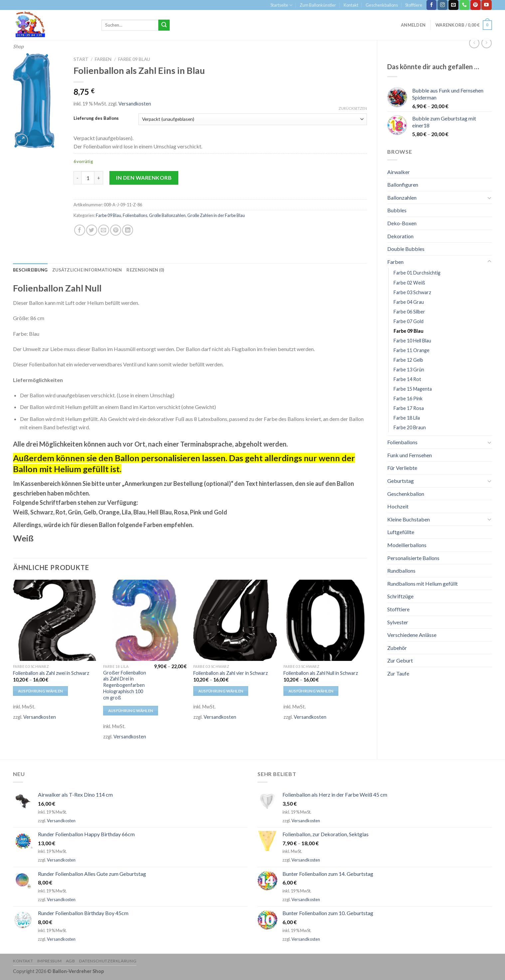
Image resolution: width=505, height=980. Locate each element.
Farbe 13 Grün (409, 370)
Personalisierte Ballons (413, 558)
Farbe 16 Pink (408, 398)
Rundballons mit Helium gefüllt (422, 584)
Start (81, 59)
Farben (395, 262)
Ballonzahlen (402, 197)
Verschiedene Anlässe (412, 635)
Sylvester (398, 622)
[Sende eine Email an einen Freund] (104, 230)
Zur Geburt (400, 660)
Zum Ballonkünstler (318, 5)
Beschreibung (30, 270)
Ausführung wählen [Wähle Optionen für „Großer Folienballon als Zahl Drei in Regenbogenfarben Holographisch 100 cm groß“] (131, 711)
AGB (71, 961)
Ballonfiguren (403, 185)
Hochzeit (398, 506)
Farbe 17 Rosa (409, 408)
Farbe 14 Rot (407, 379)
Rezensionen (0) (145, 270)
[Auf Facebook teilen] (80, 230)
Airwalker (399, 172)
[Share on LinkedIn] (128, 230)
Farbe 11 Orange (412, 350)
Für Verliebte (402, 468)
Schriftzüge (400, 596)
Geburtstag (401, 481)
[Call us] (464, 5)
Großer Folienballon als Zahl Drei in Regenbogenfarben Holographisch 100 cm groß (125, 685)
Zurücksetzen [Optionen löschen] (353, 108)
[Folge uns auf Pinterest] (475, 5)
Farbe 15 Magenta (413, 389)
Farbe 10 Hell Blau (412, 341)
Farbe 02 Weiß (409, 283)
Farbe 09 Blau (409, 331)
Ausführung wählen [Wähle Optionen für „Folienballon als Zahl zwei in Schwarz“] (41, 691)
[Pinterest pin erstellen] (116, 230)
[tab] (30, 270)
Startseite (281, 5)
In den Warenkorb (144, 178)
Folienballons (402, 442)
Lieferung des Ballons (96, 118)
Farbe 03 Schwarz (412, 292)
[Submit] (164, 25)
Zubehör (397, 648)
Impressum (50, 961)
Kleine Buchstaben (409, 519)
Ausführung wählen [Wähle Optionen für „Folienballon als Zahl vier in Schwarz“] (221, 691)
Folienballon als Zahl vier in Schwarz (231, 673)
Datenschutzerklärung (108, 961)
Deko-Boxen (402, 223)
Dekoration (400, 236)
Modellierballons (407, 545)
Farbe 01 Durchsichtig (417, 273)
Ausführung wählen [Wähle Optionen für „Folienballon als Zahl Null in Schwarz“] (311, 691)
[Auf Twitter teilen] (92, 230)
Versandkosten (135, 104)
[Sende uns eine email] (453, 5)
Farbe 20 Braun (410, 427)
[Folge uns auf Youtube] (486, 5)
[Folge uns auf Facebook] (431, 5)
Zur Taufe (398, 673)
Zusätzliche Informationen (87, 270)
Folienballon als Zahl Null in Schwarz (321, 673)
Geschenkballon (406, 494)
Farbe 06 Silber (409, 312)
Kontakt (351, 5)
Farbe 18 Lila (407, 418)
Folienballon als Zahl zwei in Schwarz (51, 673)
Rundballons (401, 571)
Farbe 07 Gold (409, 321)
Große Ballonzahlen (167, 215)
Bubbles (397, 210)
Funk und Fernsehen (410, 455)
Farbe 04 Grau (409, 302)
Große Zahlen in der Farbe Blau (216, 215)
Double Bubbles (406, 249)
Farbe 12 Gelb (408, 360)
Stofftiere (414, 5)
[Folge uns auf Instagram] (442, 5)
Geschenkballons (382, 5)
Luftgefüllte (401, 532)
